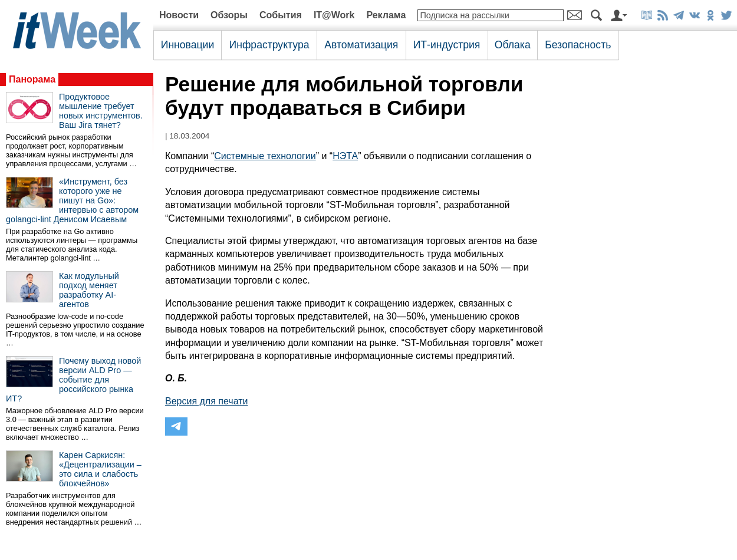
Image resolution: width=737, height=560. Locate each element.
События (281, 15)
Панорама (32, 79)
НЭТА (345, 156)
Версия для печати (206, 401)
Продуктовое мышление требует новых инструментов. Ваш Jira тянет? (101, 111)
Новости (179, 15)
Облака (513, 45)
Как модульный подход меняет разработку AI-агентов (89, 290)
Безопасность (578, 45)
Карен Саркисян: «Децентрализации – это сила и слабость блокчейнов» (100, 469)
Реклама (386, 15)
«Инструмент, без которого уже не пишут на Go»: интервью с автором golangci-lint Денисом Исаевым (72, 200)
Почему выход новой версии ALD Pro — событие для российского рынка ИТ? (73, 380)
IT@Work (334, 15)
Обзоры (229, 15)
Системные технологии (265, 156)
